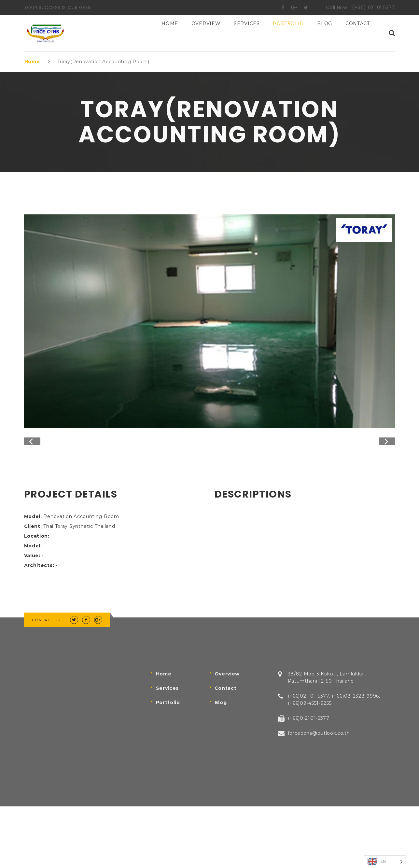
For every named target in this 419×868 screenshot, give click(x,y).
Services (247, 33)
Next (387, 472)
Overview (206, 33)
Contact (358, 33)
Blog (221, 764)
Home (170, 33)
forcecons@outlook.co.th (319, 795)
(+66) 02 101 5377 (374, 7)
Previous (32, 472)
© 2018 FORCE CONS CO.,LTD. (209, 855)
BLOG (325, 33)
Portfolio (288, 33)
